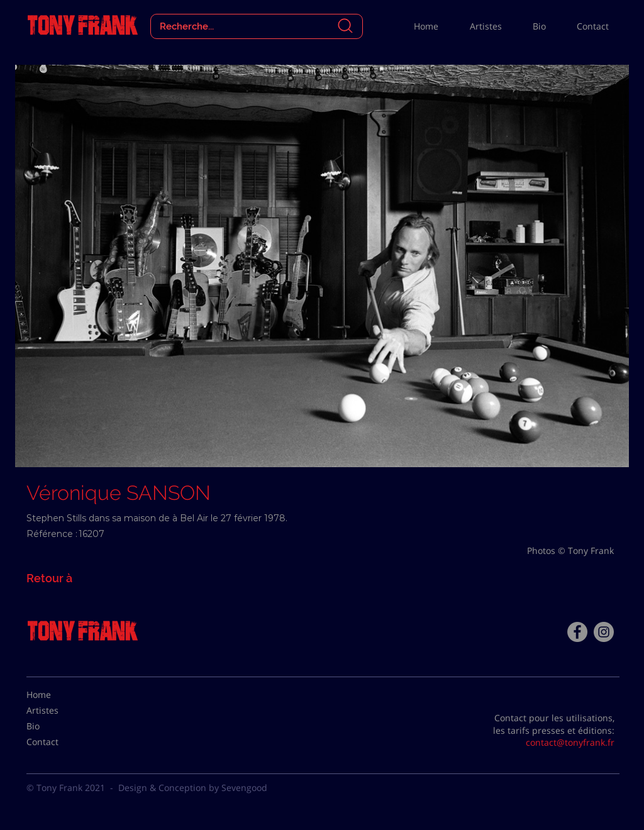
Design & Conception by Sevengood (193, 788)
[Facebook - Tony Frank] (577, 632)
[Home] (58, 695)
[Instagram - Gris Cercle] (604, 632)
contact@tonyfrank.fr (570, 742)
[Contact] (58, 742)
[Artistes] (58, 711)
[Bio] (58, 726)
